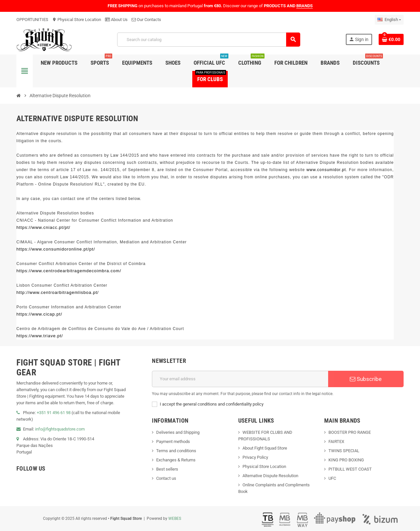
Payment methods (173, 442)
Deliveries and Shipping (178, 432)
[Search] (208, 40)
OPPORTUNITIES (32, 20)
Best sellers (167, 469)
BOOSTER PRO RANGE (350, 432)
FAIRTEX (336, 442)
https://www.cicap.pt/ (39, 314)
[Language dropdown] (389, 20)
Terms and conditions (176, 451)
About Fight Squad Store (265, 448)
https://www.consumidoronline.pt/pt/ (56, 249)
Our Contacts (146, 20)
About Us (116, 20)
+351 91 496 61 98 (54, 413)
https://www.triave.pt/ (40, 336)
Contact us (166, 478)
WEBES (175, 519)
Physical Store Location (77, 20)
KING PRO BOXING (346, 460)
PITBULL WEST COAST (350, 469)
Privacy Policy (255, 457)
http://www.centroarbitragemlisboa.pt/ (58, 292)
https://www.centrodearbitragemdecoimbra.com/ (69, 271)
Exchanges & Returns (176, 460)
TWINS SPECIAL (344, 451)
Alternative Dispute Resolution (270, 476)
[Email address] (240, 379)
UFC (332, 478)
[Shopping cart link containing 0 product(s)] (391, 39)
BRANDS (304, 6)
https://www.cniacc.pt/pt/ (43, 227)
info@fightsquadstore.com (60, 429)
